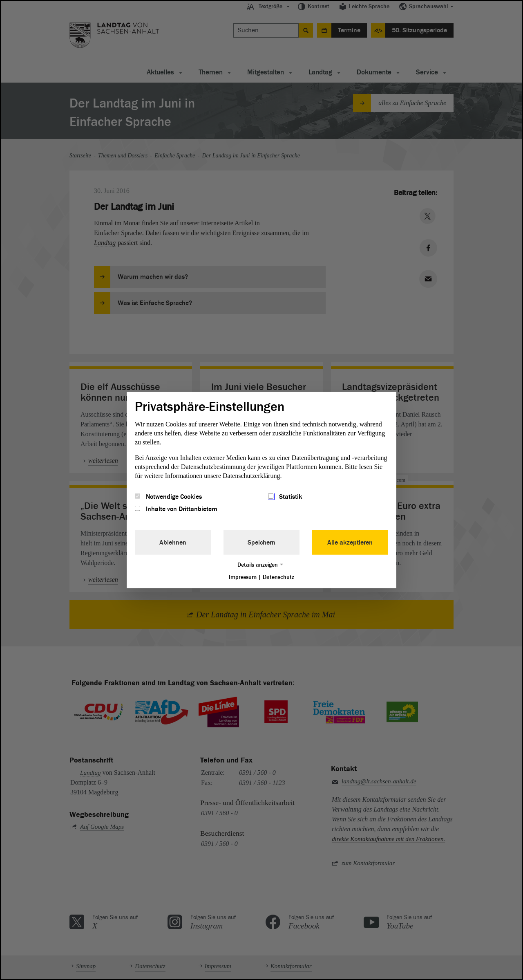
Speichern (261, 543)
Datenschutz (278, 577)
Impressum (243, 577)
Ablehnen (173, 543)
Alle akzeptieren (350, 543)
